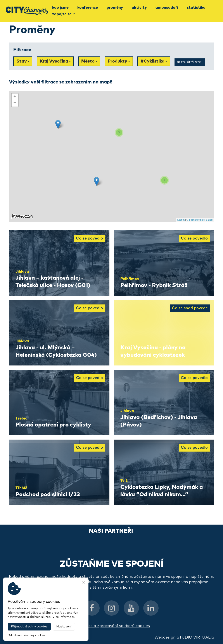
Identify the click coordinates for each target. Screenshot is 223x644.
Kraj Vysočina (55, 61)
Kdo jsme (60, 8)
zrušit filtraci (190, 62)
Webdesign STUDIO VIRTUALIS (184, 637)
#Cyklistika (154, 61)
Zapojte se (64, 14)
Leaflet (181, 220)
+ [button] (15, 97)
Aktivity (139, 8)
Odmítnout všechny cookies (26, 635)
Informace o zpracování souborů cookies (111, 626)
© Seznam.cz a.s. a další (200, 220)
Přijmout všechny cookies (29, 627)
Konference (88, 8)
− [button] (15, 103)
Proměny (115, 8)
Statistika (196, 8)
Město (89, 61)
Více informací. (64, 617)
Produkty (119, 61)
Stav (23, 61)
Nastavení (64, 627)
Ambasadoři (167, 8)
